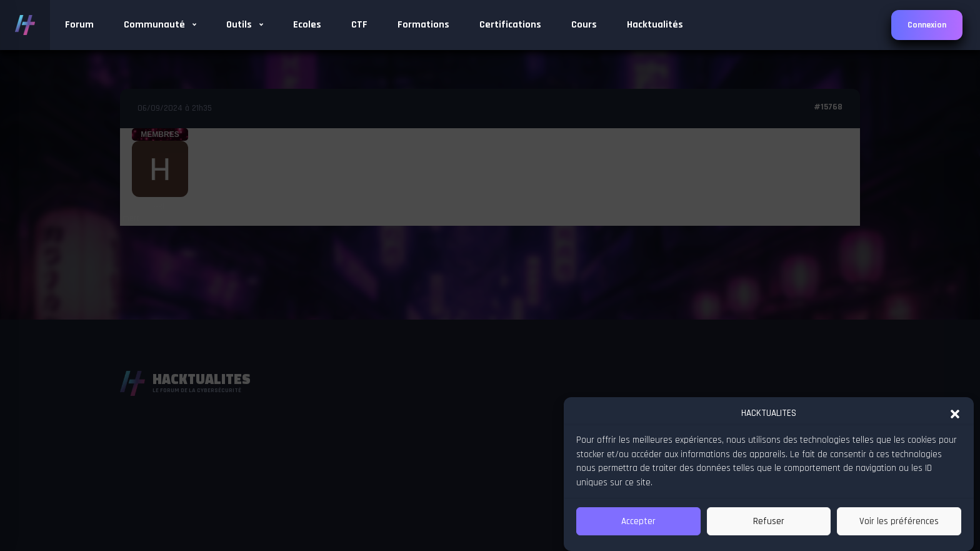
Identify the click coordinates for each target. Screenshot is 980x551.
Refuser (769, 521)
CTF (359, 25)
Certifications (510, 25)
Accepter (638, 521)
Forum (79, 25)
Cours (584, 25)
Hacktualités (655, 25)
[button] (955, 413)
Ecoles (307, 25)
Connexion (927, 25)
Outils (245, 25)
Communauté (160, 25)
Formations (423, 25)
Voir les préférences (899, 521)
